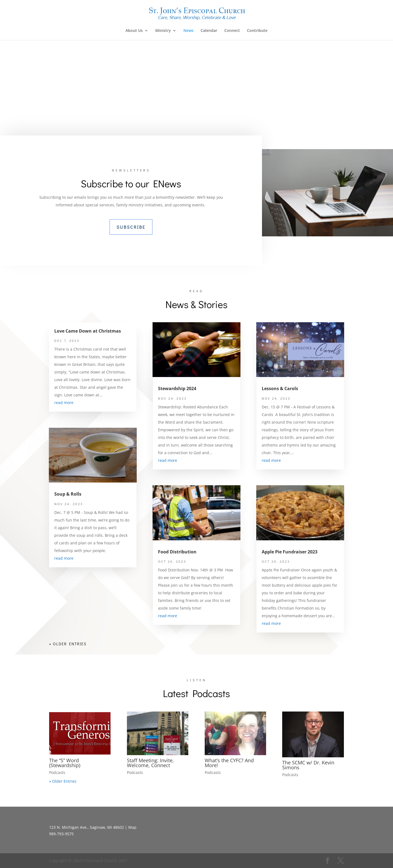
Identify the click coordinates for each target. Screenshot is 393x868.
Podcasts (57, 772)
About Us (134, 31)
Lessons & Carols (280, 388)
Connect (232, 31)
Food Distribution (177, 552)
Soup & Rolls (68, 494)
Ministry (163, 31)
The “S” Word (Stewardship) (65, 763)
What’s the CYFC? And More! (229, 763)
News (188, 31)
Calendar (209, 31)
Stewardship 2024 (177, 388)
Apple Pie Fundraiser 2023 (290, 552)
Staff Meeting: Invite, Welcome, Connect (150, 763)
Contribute (257, 31)
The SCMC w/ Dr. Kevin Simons (308, 765)
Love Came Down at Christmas (88, 331)
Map (132, 827)
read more (64, 403)
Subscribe (131, 227)
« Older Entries (68, 644)
